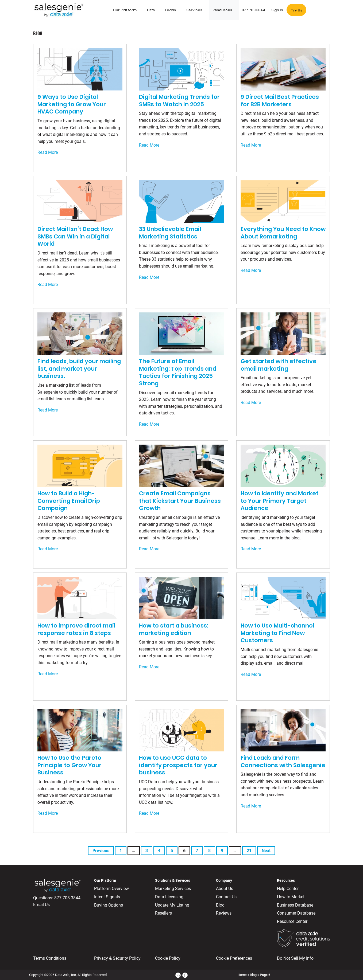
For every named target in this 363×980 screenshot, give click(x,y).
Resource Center (292, 921)
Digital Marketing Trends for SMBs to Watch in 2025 (179, 101)
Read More (48, 152)
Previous (101, 851)
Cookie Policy (168, 958)
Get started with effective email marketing (279, 365)
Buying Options (109, 905)
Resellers (163, 913)
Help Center (288, 889)
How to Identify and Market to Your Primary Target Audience (279, 501)
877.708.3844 (67, 898)
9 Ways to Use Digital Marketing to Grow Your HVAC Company (72, 104)
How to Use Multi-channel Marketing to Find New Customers (277, 633)
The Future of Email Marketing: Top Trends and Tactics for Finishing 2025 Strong (178, 372)
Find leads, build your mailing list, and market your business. (79, 369)
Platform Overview (111, 889)
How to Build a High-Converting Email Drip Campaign (69, 501)
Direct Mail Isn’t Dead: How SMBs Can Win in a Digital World (75, 236)
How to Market (291, 897)
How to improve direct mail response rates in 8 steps (76, 629)
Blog (220, 905)
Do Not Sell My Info (295, 958)
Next (266, 851)
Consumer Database (296, 913)
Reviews (224, 913)
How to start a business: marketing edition (174, 629)
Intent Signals (107, 897)
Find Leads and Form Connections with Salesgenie (283, 761)
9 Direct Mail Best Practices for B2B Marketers (280, 101)
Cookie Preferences (234, 958)
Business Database (295, 905)
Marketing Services (173, 889)
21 (249, 851)
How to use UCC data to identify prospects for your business (178, 765)
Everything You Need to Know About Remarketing (283, 233)
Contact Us (226, 897)
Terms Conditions (50, 958)
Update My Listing (172, 905)
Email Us (41, 905)
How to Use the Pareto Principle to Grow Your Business (69, 765)
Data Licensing (169, 897)
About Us (225, 889)
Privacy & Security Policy (117, 958)
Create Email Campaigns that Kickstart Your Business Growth (180, 501)
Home (242, 975)
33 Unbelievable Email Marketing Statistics (170, 233)
